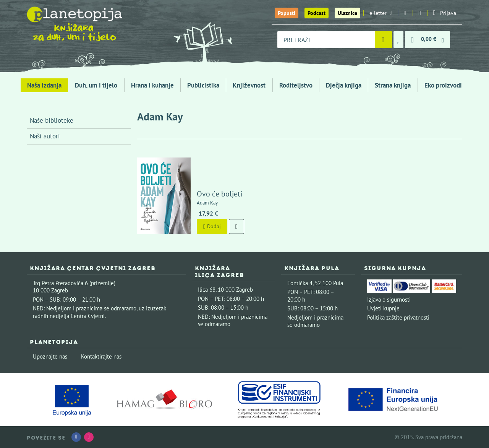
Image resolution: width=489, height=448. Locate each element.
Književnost (249, 85)
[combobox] (326, 40)
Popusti (287, 13)
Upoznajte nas (50, 356)
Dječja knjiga (344, 85)
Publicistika (203, 85)
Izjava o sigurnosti (389, 299)
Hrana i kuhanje (152, 85)
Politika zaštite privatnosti (398, 317)
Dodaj (212, 226)
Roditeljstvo (296, 85)
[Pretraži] (383, 40)
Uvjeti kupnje (383, 308)
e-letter (381, 13)
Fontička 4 (300, 283)
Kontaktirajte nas (101, 356)
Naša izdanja (44, 85)
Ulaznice (347, 13)
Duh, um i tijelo (96, 85)
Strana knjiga (393, 85)
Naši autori (45, 136)
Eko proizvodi (443, 85)
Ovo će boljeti (219, 194)
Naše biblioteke (52, 120)
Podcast (317, 13)
